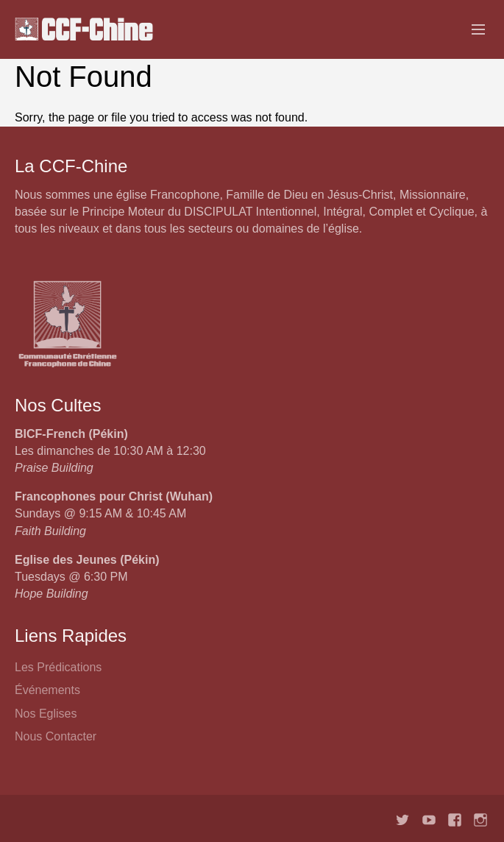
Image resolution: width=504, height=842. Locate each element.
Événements (47, 690)
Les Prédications (58, 667)
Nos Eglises (46, 714)
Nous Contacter (56, 736)
